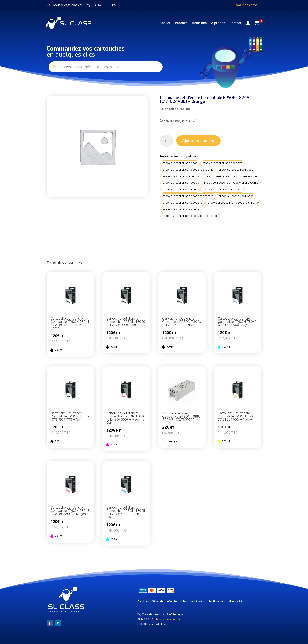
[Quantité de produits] (167, 141)
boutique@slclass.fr (168, 619)
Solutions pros (249, 5)
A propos (218, 23)
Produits (181, 23)
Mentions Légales (193, 602)
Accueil (165, 23)
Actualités (199, 23)
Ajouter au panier (198, 141)
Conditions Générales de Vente (157, 602)
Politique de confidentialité (225, 602)
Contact (235, 23)
